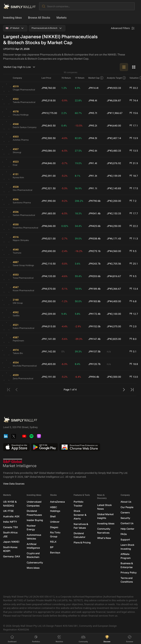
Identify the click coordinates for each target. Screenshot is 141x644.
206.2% (79, 201)
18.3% (78, 213)
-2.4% (64, 251)
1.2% (64, 88)
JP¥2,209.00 (49, 314)
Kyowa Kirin (18, 178)
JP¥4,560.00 (114, 251)
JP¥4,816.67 (114, 276)
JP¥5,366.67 (114, 289)
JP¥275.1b (94, 251)
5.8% (78, 314)
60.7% (78, 113)
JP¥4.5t (93, 138)
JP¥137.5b (94, 352)
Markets (62, 18)
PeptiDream (18, 341)
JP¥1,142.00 (49, 352)
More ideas (33, 568)
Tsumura (17, 253)
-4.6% (64, 276)
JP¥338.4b (94, 239)
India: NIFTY (10, 522)
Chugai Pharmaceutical (24, 90)
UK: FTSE (8, 511)
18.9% (78, 289)
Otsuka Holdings (21, 115)
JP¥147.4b (94, 339)
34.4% (78, 226)
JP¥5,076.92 (114, 163)
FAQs (124, 534)
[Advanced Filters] (123, 28)
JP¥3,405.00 (49, 364)
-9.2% (64, 201)
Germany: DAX (12, 556)
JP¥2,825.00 (114, 339)
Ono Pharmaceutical (22, 190)
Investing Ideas (12, 18)
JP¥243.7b (94, 264)
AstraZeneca (57, 502)
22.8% (78, 101)
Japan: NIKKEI (11, 542)
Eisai (15, 165)
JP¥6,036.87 (114, 101)
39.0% (78, 239)
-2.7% (64, 239)
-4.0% (64, 138)
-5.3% (64, 188)
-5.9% (64, 101)
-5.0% (64, 264)
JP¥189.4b (94, 289)
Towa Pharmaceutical (23, 278)
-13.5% (79, 126)
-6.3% (64, 364)
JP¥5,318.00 (49, 101)
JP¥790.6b (94, 201)
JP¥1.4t (93, 163)
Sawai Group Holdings (23, 265)
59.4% (78, 276)
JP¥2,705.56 (114, 264)
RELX (53, 542)
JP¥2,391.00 (49, 176)
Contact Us (127, 523)
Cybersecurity (35, 563)
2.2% (64, 113)
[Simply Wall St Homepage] (20, 6)
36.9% (78, 188)
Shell (53, 516)
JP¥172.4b (94, 314)
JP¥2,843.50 (49, 126)
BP (52, 547)
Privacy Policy (129, 573)
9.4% (64, 314)
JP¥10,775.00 (49, 113)
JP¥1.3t (93, 176)
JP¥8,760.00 (49, 88)
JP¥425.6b (94, 226)
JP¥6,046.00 (49, 226)
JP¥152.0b (94, 326)
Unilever (55, 522)
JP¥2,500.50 (49, 138)
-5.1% (64, 289)
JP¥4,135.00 (49, 276)
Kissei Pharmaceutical (23, 291)
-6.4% (78, 377)
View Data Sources (14, 484)
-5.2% (64, 176)
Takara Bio (18, 353)
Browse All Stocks (39, 18)
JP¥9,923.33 (114, 88)
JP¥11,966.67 (115, 113)
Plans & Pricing (82, 543)
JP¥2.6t (93, 151)
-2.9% (78, 326)
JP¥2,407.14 (114, 138)
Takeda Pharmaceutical (24, 102)
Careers (125, 513)
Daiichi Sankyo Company (25, 127)
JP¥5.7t (93, 113)
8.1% (78, 176)
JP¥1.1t (93, 188)
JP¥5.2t (93, 126)
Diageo (54, 527)
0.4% (64, 126)
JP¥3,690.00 (49, 251)
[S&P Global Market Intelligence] (20, 463)
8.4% (78, 364)
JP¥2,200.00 (114, 201)
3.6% (78, 264)
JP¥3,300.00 (49, 301)
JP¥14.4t (93, 88)
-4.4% (64, 326)
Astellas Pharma (21, 140)
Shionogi (17, 152)
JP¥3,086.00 (49, 151)
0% (63, 352)
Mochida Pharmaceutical (25, 366)
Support (125, 540)
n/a (109, 352)
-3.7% (64, 163)
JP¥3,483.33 (114, 151)
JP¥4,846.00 (49, 163)
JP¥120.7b (94, 364)
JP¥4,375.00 (114, 326)
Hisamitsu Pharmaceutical (25, 228)
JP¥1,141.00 (49, 339)
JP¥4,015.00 (49, 326)
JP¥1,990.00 (49, 201)
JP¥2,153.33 (114, 213)
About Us (126, 502)
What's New (104, 538)
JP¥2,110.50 (49, 264)
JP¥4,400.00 (114, 301)
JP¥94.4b (94, 377)
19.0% (78, 163)
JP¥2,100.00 (114, 314)
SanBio (16, 316)
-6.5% (64, 151)
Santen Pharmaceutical (24, 215)
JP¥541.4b (94, 213)
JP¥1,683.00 (49, 213)
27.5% (78, 151)
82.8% (78, 138)
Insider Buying (35, 520)
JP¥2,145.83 (114, 188)
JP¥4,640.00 (114, 126)
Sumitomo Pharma (22, 203)
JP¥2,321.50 (49, 188)
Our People (127, 507)
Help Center (127, 529)
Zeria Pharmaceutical (23, 379)
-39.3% (79, 339)
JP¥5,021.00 (49, 239)
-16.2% (79, 251)
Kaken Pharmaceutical (24, 328)
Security (125, 518)
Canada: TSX (11, 527)
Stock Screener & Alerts (80, 515)
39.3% (78, 352)
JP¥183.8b (94, 301)
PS (131, 301)
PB (131, 314)
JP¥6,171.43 (114, 239)
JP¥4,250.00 (114, 226)
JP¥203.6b (94, 276)
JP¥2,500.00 (114, 377)
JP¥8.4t (93, 101)
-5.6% (64, 339)
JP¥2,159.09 (114, 176)
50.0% (78, 301)
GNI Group (18, 303)
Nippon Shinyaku (21, 240)
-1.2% (64, 301)
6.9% (78, 88)
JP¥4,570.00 (49, 289)
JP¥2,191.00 (49, 377)
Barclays (55, 553)
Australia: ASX (11, 516)
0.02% (65, 226)
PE (131, 88)
